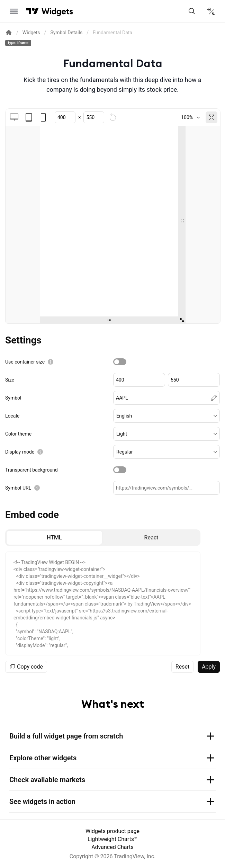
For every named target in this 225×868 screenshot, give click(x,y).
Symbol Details (66, 33)
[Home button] (57, 11)
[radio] (54, 538)
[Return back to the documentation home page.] (9, 33)
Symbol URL (18, 488)
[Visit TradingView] (33, 11)
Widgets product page (112, 831)
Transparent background (31, 470)
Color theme (18, 434)
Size (10, 380)
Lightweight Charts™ (112, 839)
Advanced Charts (112, 847)
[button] (166, 416)
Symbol (13, 398)
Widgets (31, 33)
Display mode (20, 452)
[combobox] (191, 117)
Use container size (25, 362)
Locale (12, 416)
